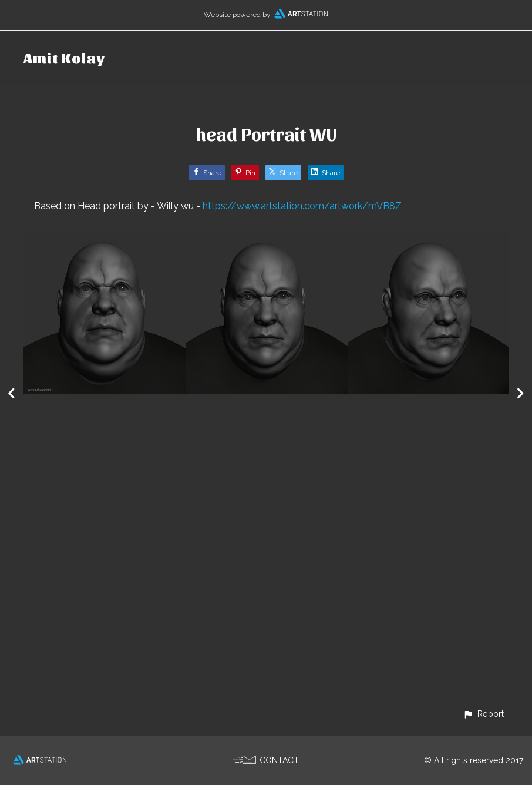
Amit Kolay (64, 58)
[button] (483, 714)
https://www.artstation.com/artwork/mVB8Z (302, 206)
